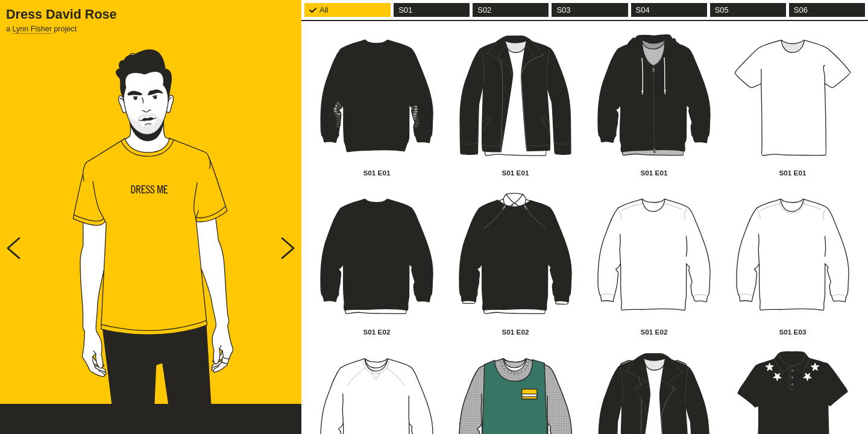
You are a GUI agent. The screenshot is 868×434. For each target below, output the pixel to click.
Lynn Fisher (32, 29)
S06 (801, 10)
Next (288, 248)
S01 (405, 10)
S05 (722, 10)
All (324, 10)
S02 (484, 10)
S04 (643, 10)
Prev (14, 248)
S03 (563, 10)
